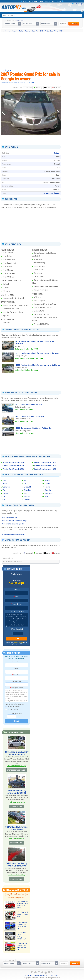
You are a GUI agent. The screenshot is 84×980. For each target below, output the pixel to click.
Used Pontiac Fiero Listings (17, 802)
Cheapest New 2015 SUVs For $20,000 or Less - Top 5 (22, 946)
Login (81, 4)
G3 (4, 497)
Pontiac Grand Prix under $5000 (45, 466)
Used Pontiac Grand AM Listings (17, 766)
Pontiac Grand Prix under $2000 (14, 466)
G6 (25, 480)
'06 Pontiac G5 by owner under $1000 (17, 828)
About (42, 975)
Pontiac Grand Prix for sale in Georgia (15, 521)
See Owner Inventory (17, 585)
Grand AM (27, 487)
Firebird (6, 493)
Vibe (46, 497)
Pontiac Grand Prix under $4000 (45, 462)
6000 (5, 480)
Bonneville (7, 487)
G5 (4, 500)
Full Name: (17, 589)
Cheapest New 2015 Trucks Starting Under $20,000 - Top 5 (22, 936)
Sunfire (47, 484)
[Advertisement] (42, 51)
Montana (27, 497)
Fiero (5, 490)
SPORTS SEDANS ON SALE (16, 770)
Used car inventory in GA (10, 518)
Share (76, 4)
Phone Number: (17, 604)
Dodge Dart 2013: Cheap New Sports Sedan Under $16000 (23, 905)
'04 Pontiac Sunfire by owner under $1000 (17, 865)
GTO (25, 493)
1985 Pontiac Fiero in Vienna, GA (30, 416)
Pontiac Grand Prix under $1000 (14, 462)
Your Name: (17, 662)
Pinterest (57, 88)
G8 (25, 484)
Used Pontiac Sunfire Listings (17, 875)
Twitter (47, 88)
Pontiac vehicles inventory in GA (13, 524)
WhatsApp (39, 88)
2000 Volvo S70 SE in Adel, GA (29, 404)
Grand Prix (27, 490)
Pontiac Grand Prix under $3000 (14, 469)
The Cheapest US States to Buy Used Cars (23, 914)
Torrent (47, 487)
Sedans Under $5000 (51, 193)
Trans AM (48, 490)
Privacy (51, 975)
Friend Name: (17, 675)
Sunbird (47, 480)
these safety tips (18, 643)
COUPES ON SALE (16, 806)
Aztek (5, 484)
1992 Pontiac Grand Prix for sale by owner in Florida (38, 365)
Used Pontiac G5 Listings (17, 839)
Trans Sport (49, 493)
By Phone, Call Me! (12, 709)
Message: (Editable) (17, 611)
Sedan (56, 153)
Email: (17, 597)
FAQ (46, 975)
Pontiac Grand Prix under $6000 (45, 469)
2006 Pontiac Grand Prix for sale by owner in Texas (38, 353)
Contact (57, 975)
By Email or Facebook (13, 707)
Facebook (29, 88)
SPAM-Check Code (17, 629)
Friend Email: (17, 681)
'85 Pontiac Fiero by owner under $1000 (17, 792)
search (74, 24)
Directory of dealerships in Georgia (14, 534)
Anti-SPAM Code (17, 713)
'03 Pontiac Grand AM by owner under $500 (17, 753)
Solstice (27, 500)
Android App (28, 975)
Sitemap (36, 975)
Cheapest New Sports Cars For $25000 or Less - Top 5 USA (22, 926)
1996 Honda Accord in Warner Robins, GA (34, 428)
